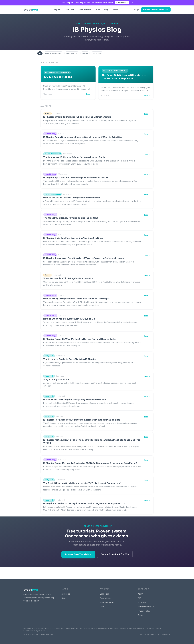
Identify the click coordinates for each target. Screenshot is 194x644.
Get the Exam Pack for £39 (156, 10)
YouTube (142, 602)
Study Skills (97, 53)
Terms (141, 615)
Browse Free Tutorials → (78, 554)
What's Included (107, 602)
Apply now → (122, 3)
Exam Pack (69, 10)
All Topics (66, 594)
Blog (106, 10)
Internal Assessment (53, 53)
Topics (57, 10)
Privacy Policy (144, 611)
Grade (31, 590)
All (40, 53)
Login (137, 10)
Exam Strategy (72, 53)
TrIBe (98, 10)
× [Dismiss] (133, 3)
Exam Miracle (85, 10)
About (115, 10)
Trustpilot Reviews (146, 607)
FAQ (140, 598)
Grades (85, 53)
